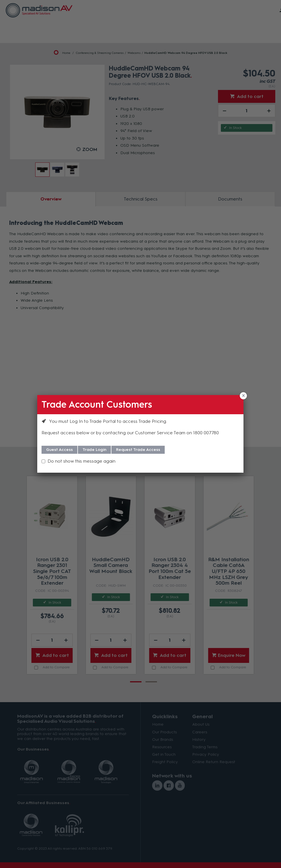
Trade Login (94, 450)
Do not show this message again (81, 461)
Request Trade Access (138, 450)
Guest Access (59, 450)
